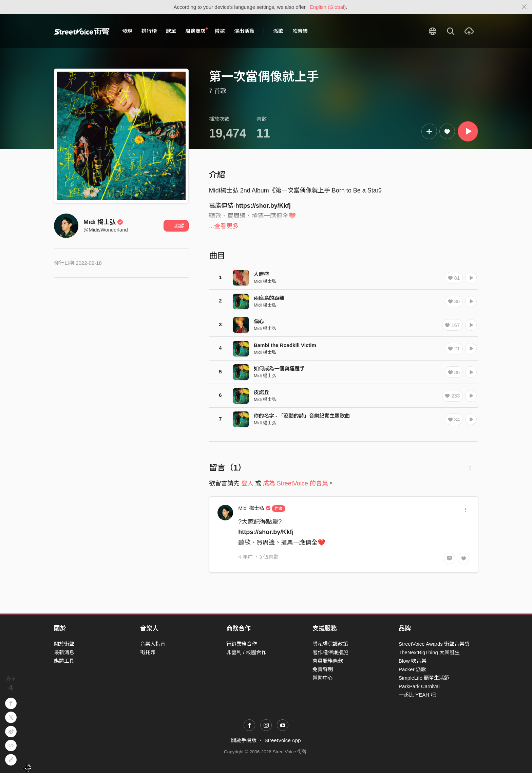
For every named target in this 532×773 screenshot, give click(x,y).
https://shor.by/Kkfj (263, 206)
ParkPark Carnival (419, 686)
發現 (127, 31)
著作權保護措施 (330, 652)
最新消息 (64, 652)
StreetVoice (82, 31)
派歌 (278, 31)
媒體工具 (64, 661)
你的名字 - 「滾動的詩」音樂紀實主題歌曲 (302, 416)
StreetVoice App (283, 740)
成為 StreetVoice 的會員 (296, 483)
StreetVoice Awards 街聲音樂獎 (434, 644)
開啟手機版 (244, 740)
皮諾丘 (261, 392)
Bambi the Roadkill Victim (285, 345)
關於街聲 (64, 644)
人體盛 (261, 274)
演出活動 (244, 31)
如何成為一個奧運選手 (279, 369)
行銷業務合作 (242, 644)
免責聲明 (323, 669)
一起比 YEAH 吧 (417, 695)
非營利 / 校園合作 (246, 652)
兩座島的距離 (269, 298)
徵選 (220, 31)
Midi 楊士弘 (103, 222)
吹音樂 (300, 31)
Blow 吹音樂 (413, 661)
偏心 (259, 321)
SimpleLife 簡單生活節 (424, 678)
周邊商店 (196, 31)
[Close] (524, 7)
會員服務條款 (328, 661)
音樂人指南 (153, 644)
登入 (247, 483)
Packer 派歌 (412, 669)
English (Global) (328, 7)
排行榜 (149, 31)
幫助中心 (323, 678)
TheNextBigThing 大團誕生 (429, 652)
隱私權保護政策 (330, 644)
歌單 (171, 31)
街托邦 (148, 652)
